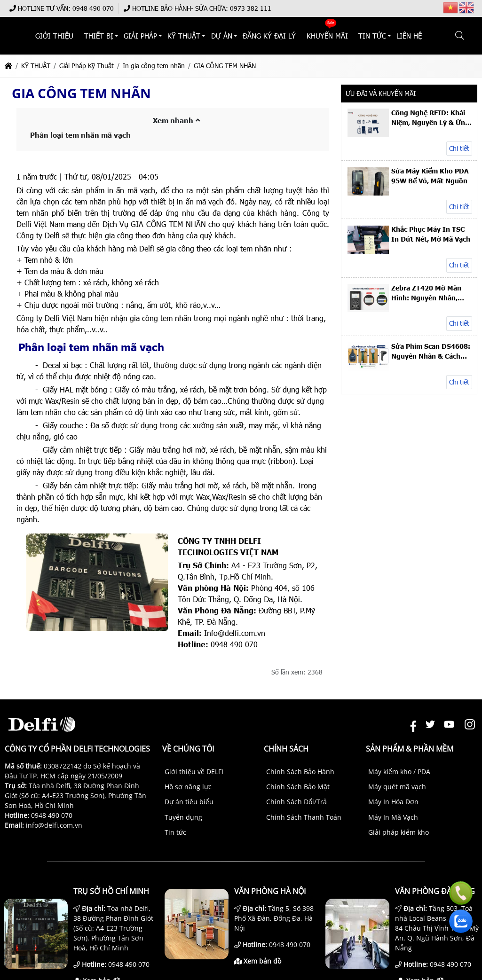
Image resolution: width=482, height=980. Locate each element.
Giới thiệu (110, 36)
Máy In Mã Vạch (393, 817)
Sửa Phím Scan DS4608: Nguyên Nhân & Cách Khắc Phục (431, 351)
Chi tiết (459, 148)
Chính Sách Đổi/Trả (296, 802)
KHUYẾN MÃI (354, 36)
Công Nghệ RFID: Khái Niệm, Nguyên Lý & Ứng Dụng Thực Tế (430, 118)
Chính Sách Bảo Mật (298, 787)
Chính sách (286, 749)
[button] (460, 36)
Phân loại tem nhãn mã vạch (80, 135)
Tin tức (175, 832)
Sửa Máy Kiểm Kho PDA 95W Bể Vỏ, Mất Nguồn (430, 176)
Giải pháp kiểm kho (399, 832)
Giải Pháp (187, 36)
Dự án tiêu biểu (189, 802)
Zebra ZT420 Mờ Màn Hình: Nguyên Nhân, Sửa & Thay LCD (426, 293)
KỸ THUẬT (226, 36)
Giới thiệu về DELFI (194, 772)
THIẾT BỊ (150, 36)
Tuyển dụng (183, 817)
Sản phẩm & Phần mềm (410, 749)
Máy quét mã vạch (397, 787)
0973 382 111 (251, 8)
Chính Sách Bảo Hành (300, 772)
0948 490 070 (93, 8)
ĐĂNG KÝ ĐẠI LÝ (302, 36)
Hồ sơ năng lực (188, 787)
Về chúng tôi (188, 749)
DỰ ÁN (259, 36)
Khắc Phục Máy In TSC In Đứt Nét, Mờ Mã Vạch (431, 234)
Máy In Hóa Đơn (393, 802)
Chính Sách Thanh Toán (304, 817)
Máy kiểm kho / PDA (399, 772)
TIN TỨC (394, 36)
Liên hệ (427, 36)
